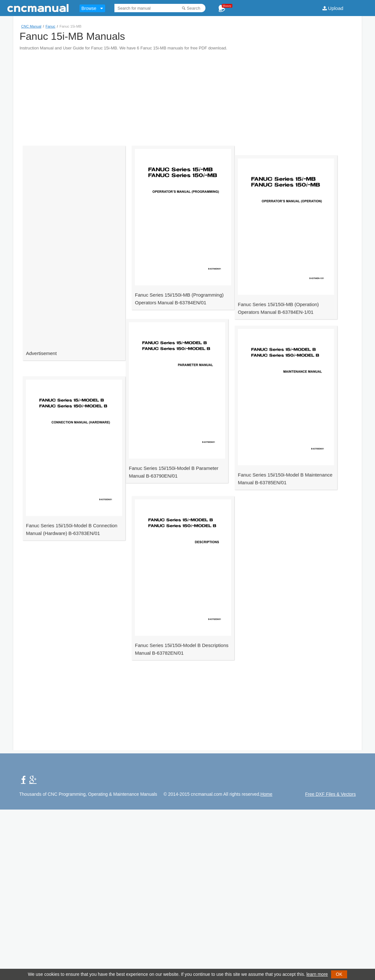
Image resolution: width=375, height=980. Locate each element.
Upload (336, 8)
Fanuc (50, 26)
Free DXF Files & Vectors (330, 794)
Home (266, 794)
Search (194, 8)
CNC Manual (31, 26)
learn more (317, 974)
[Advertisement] (186, 95)
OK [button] (339, 974)
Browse (89, 8)
